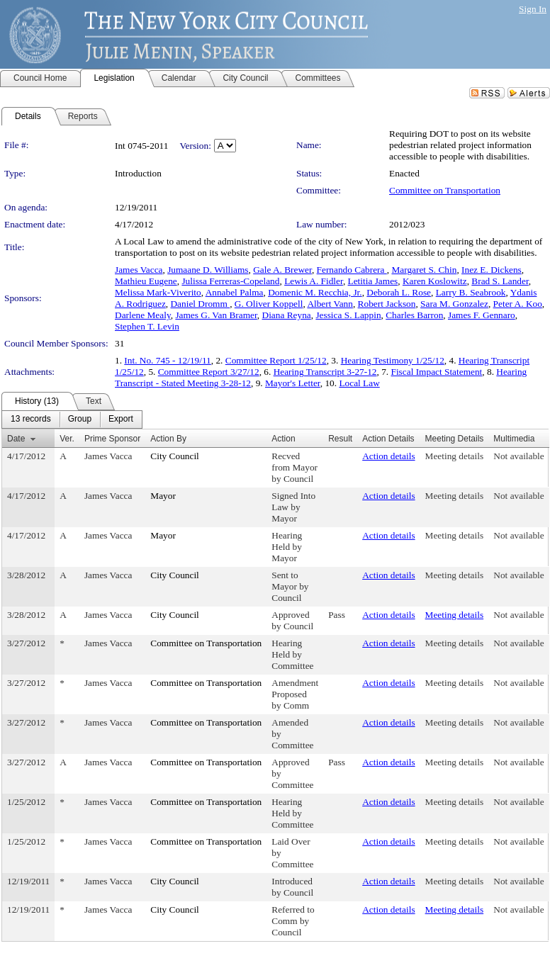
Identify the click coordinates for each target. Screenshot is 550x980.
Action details (388, 456)
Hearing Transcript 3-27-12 (325, 372)
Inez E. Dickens (492, 270)
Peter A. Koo (518, 304)
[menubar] (72, 419)
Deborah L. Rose (399, 292)
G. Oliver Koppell (269, 304)
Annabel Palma (235, 292)
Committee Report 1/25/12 (276, 360)
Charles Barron (414, 315)
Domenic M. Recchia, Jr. (315, 292)
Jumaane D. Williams (208, 270)
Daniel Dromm (200, 304)
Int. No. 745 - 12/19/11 (167, 360)
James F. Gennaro (482, 315)
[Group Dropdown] (80, 419)
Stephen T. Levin (147, 326)
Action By (168, 439)
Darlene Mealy (143, 315)
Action (283, 439)
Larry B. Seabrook (471, 292)
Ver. (67, 439)
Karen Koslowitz (435, 281)
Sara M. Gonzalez (454, 304)
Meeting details (455, 456)
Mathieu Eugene (146, 281)
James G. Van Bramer (216, 315)
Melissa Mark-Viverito (158, 292)
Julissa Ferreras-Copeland (230, 281)
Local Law (359, 383)
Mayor (163, 496)
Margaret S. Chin (424, 270)
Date (16, 439)
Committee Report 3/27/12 (209, 372)
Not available (518, 456)
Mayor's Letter (293, 383)
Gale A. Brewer (282, 270)
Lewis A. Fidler (314, 281)
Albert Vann (330, 304)
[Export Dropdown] (121, 419)
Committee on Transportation (445, 190)
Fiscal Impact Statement (437, 372)
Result (340, 439)
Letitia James (373, 281)
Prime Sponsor (112, 439)
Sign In (533, 9)
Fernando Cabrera (352, 270)
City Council (175, 456)
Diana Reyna (287, 315)
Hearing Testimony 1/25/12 (393, 360)
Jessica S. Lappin (348, 315)
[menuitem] (31, 419)
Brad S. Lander (500, 281)
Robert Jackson (387, 304)
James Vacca (139, 270)
